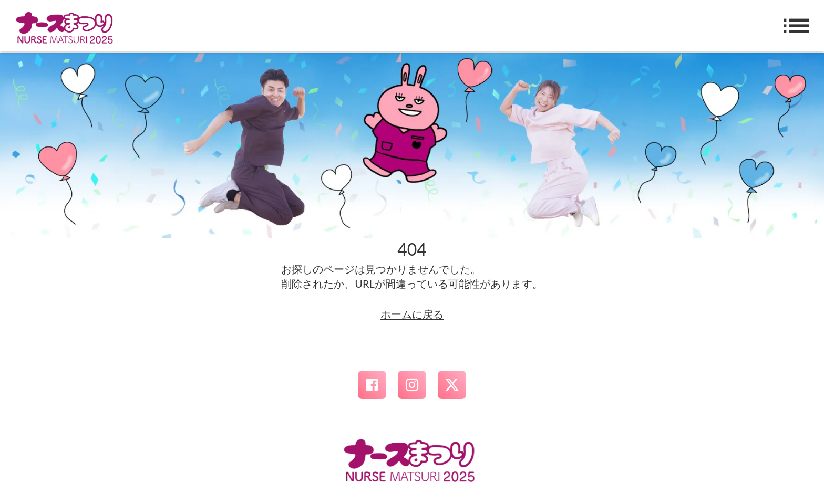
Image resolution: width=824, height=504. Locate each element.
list (796, 26)
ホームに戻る (412, 314)
